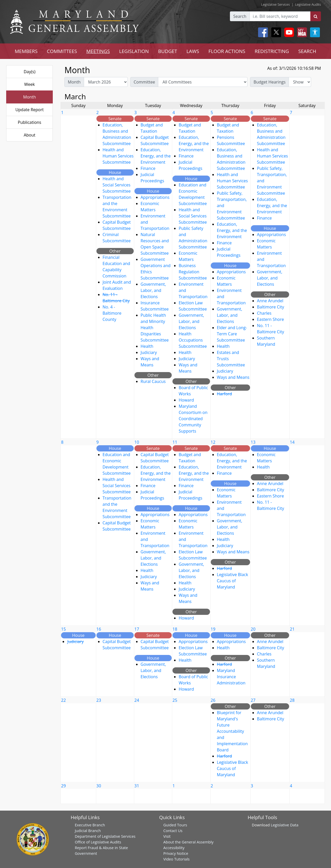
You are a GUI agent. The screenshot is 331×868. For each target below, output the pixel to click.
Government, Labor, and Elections (153, 290)
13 (253, 442)
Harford (225, 394)
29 (63, 786)
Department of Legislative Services (105, 836)
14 (292, 442)
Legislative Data (285, 825)
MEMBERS (26, 51)
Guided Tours (175, 825)
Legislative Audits (308, 4)
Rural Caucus (153, 381)
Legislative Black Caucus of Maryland (233, 581)
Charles (264, 313)
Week (30, 84)
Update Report (29, 110)
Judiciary (149, 352)
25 (175, 700)
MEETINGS (98, 51)
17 (137, 629)
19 (213, 629)
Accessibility (174, 848)
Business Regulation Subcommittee (193, 272)
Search (240, 16)
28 (292, 700)
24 (137, 700)
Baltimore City (271, 307)
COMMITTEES (62, 51)
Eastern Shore (270, 319)
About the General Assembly (188, 842)
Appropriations (155, 197)
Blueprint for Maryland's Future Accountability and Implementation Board (232, 731)
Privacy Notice (176, 853)
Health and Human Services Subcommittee (118, 156)
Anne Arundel (270, 301)
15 (63, 629)
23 (99, 700)
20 (253, 629)
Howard (186, 400)
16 (99, 629)
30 (99, 786)
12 (213, 442)
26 (213, 700)
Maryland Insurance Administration (231, 677)
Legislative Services (276, 4)
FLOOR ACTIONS (227, 51)
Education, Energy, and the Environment (156, 156)
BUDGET (167, 51)
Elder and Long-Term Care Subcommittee (232, 334)
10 (137, 442)
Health (147, 346)
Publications (30, 122)
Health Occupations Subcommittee (193, 340)
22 (63, 700)
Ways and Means (233, 377)
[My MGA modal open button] (301, 32)
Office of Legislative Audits (98, 842)
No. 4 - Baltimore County (112, 313)
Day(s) (29, 72)
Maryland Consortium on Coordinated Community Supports (193, 419)
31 (137, 786)
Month (29, 97)
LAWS (193, 51)
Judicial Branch (88, 831)
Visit (167, 836)
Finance (148, 168)
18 (175, 629)
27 (253, 700)
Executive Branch (90, 825)
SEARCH (307, 51)
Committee (144, 82)
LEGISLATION (134, 51)
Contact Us (173, 831)
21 (292, 629)
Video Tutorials (176, 859)
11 (175, 442)
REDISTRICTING (272, 51)
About (30, 135)
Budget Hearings (269, 82)
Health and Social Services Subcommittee (117, 185)
